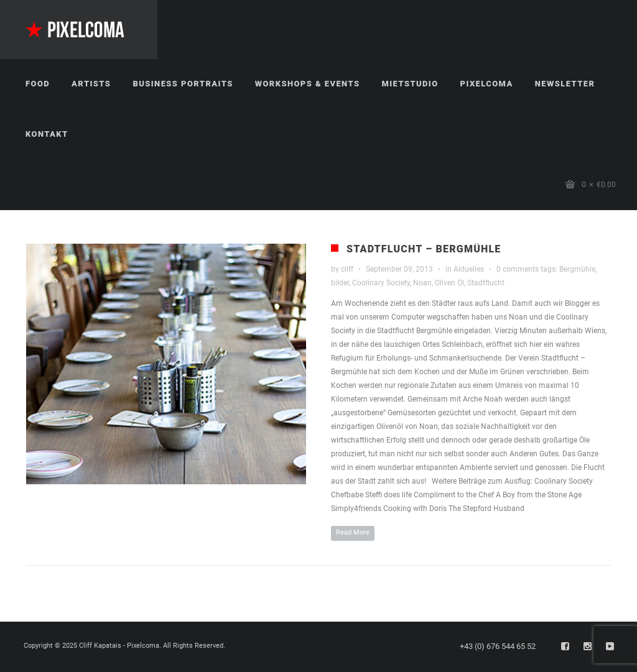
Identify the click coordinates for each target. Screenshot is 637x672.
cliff (347, 269)
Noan (422, 283)
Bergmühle (577, 269)
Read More (353, 532)
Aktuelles (469, 269)
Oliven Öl (449, 283)
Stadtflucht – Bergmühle (424, 249)
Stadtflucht (486, 283)
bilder (340, 283)
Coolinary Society (381, 283)
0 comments (518, 269)
